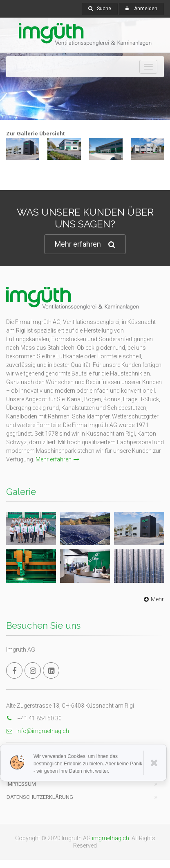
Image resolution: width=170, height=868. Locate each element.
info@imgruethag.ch (38, 731)
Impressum (21, 784)
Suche (100, 9)
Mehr (153, 599)
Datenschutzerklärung (40, 797)
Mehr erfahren (85, 244)
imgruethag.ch (111, 838)
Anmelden (146, 9)
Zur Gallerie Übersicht (35, 134)
